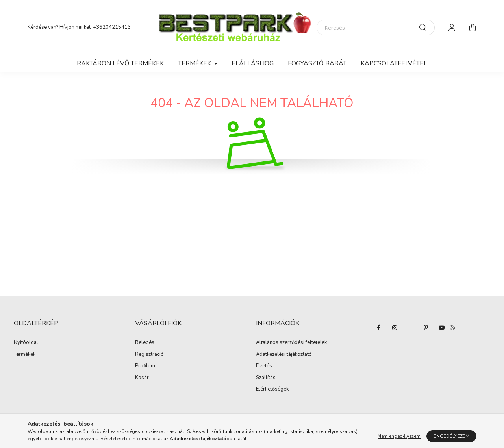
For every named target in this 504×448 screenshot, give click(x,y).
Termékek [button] (195, 63)
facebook (379, 328)
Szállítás (266, 378)
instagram (395, 328)
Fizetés (264, 366)
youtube (442, 328)
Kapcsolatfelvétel (394, 63)
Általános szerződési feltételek (291, 343)
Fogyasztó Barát (317, 63)
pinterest (426, 328)
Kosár (142, 378)
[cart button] (472, 28)
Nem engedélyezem (399, 436)
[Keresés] (376, 28)
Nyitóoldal (26, 343)
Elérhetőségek (272, 389)
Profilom (145, 366)
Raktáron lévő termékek (120, 63)
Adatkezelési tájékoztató (284, 355)
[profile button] (452, 28)
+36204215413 (112, 27)
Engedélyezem (451, 436)
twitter (410, 328)
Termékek (25, 355)
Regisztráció (149, 355)
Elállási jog (253, 63)
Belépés (145, 343)
